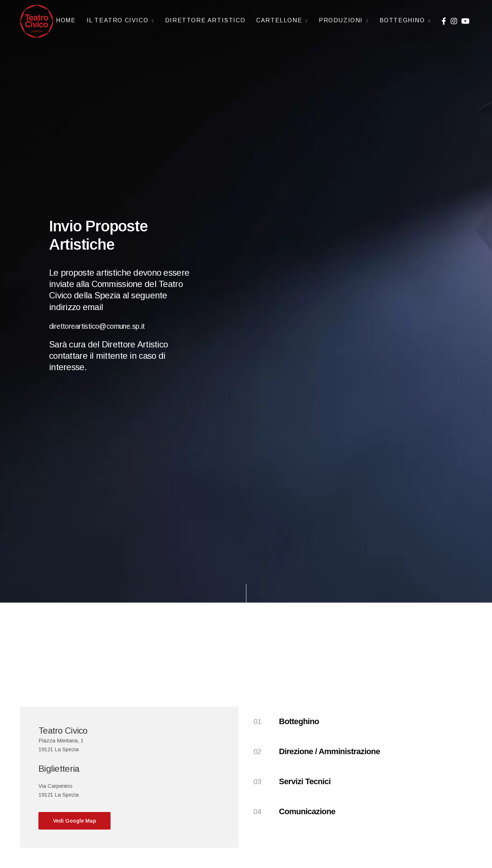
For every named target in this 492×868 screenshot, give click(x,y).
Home (66, 18)
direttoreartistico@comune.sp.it (108, 325)
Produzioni (341, 18)
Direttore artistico (205, 18)
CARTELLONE (279, 18)
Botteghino (402, 18)
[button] (74, 821)
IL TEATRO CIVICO (118, 18)
